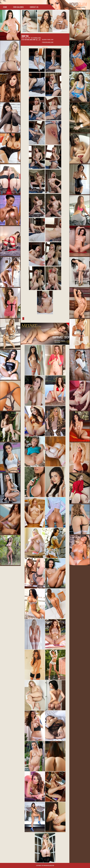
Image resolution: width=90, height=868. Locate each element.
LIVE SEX (45, 47)
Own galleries (18, 7)
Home (5, 7)
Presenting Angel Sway (48, 42)
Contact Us (34, 7)
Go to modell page (36, 38)
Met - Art (38, 40)
